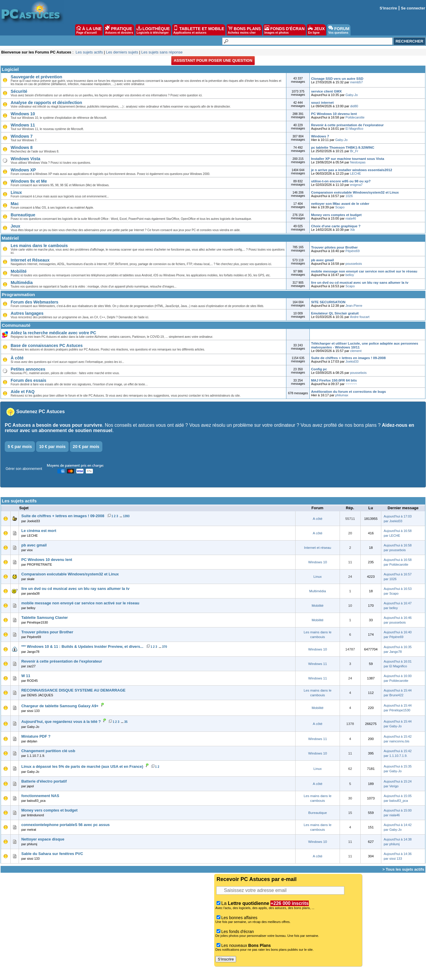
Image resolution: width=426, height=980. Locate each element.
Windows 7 (22, 136)
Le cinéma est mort (39, 531)
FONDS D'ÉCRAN (285, 30)
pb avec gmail (322, 260)
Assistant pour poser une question (213, 60)
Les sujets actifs (89, 52)
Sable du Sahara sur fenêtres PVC (52, 854)
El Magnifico (354, 129)
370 (165, 647)
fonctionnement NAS (40, 796)
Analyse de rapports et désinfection (46, 103)
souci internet (322, 102)
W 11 (26, 676)
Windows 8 (22, 147)
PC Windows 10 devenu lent (334, 114)
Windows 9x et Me (29, 181)
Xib (353, 230)
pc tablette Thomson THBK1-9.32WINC (343, 147)
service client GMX (326, 91)
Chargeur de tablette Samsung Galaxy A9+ (60, 706)
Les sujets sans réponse (162, 52)
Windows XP (23, 170)
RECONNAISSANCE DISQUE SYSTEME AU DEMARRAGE (73, 690)
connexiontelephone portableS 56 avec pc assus (66, 825)
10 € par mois (52, 447)
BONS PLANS (244, 30)
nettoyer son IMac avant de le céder (340, 203)
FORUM (339, 30)
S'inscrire (388, 8)
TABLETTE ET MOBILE (199, 30)
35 (126, 722)
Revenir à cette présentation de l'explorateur (347, 125)
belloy (350, 275)
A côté (317, 519)
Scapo (340, 207)
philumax (342, 395)
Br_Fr (354, 151)
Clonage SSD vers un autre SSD (337, 78)
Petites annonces (28, 369)
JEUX (316, 30)
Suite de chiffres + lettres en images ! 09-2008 (348, 358)
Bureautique (23, 215)
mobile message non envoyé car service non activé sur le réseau (364, 271)
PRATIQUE (119, 30)
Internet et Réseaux (30, 260)
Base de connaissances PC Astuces (47, 345)
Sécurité (19, 91)
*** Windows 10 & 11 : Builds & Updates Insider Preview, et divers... (82, 646)
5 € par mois (20, 447)
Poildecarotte (355, 117)
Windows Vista (25, 159)
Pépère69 (353, 251)
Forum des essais (28, 380)
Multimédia (22, 283)
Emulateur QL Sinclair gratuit (335, 313)
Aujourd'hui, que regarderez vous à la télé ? (61, 722)
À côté (17, 358)
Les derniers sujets (122, 52)
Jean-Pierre (354, 306)
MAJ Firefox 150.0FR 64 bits (334, 380)
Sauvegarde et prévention (36, 77)
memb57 (357, 82)
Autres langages (27, 313)
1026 (349, 196)
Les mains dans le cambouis (39, 246)
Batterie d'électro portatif (44, 781)
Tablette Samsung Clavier (45, 618)
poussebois (354, 264)
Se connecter (413, 8)
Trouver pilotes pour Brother (334, 247)
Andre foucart (360, 317)
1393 (126, 516)
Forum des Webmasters (34, 302)
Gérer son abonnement (24, 469)
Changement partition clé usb (48, 751)
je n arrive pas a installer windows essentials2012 (351, 170)
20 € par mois (86, 447)
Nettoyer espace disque (43, 839)
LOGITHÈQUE (153, 30)
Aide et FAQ (23, 392)
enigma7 (356, 185)
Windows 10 (23, 114)
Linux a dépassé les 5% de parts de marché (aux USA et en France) (82, 766)
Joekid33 (352, 361)
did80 (354, 106)
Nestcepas (358, 162)
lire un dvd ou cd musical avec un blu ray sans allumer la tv (360, 282)
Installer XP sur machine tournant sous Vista (347, 159)
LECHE (356, 173)
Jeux (15, 226)
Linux (16, 192)
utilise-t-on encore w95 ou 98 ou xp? (341, 181)
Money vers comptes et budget (336, 215)
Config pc (319, 369)
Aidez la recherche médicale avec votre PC (53, 333)
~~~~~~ (351, 384)
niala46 (351, 218)
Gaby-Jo (352, 95)
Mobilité (19, 271)
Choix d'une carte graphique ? (336, 226)
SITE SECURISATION (328, 302)
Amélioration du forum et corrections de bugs (348, 391)
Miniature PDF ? (36, 736)
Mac (15, 204)
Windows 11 (23, 125)
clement (356, 351)
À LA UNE (89, 30)
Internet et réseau (318, 547)
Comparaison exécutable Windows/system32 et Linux (355, 192)
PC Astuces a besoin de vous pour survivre (53, 425)
